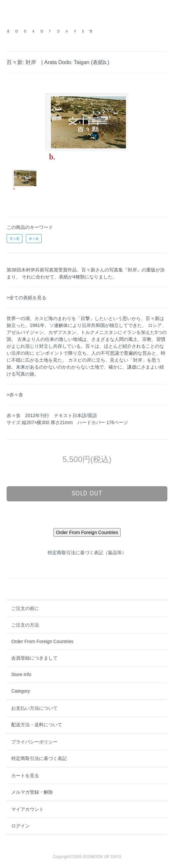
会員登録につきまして (34, 658)
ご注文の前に (25, 608)
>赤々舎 (15, 395)
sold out (87, 493)
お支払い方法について (34, 708)
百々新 (15, 239)
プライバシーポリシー (34, 742)
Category (21, 691)
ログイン (21, 826)
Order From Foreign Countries (42, 641)
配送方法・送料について (37, 725)
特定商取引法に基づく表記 (39, 758)
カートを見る (25, 776)
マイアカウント (27, 809)
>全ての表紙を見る (26, 298)
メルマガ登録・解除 (32, 792)
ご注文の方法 (25, 625)
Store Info (21, 674)
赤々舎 (34, 239)
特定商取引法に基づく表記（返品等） (87, 553)
